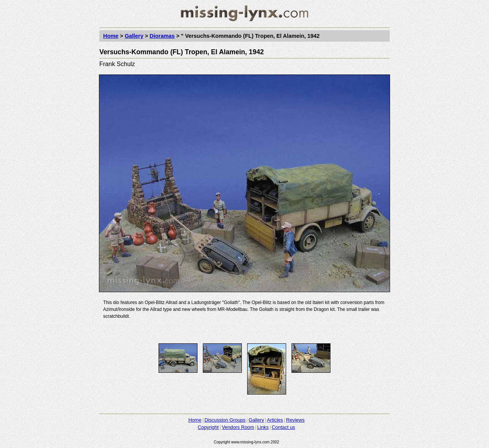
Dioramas (162, 36)
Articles (275, 420)
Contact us (283, 427)
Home (111, 36)
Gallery (134, 36)
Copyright (208, 427)
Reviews (295, 420)
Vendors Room (238, 427)
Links (263, 427)
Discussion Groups (225, 420)
